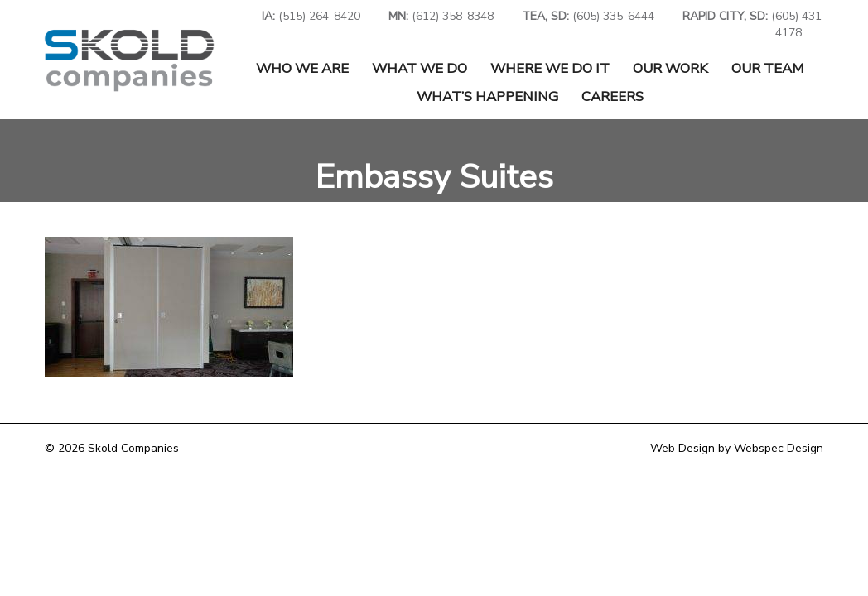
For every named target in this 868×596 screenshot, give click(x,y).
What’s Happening (487, 96)
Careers (612, 96)
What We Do (420, 68)
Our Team (768, 68)
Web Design (682, 448)
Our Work (670, 68)
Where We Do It (550, 68)
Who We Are (302, 68)
